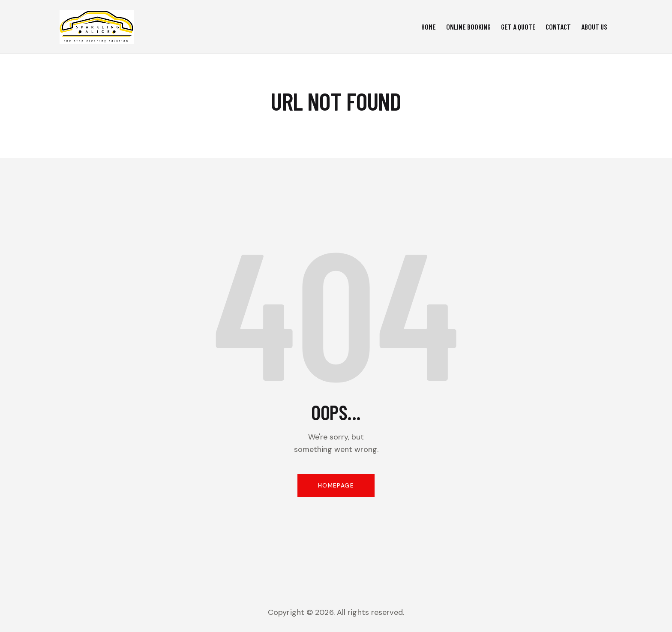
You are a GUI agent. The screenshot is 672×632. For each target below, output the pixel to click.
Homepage (336, 487)
